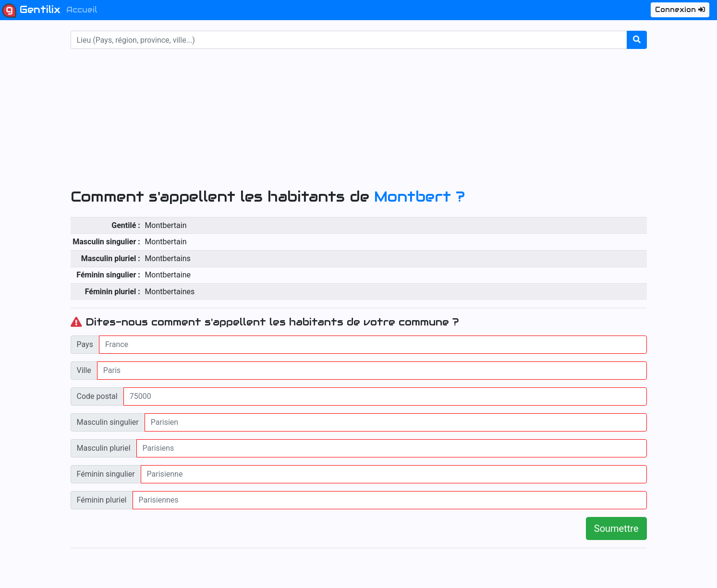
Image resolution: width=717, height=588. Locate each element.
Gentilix (31, 11)
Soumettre (616, 528)
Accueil (82, 10)
